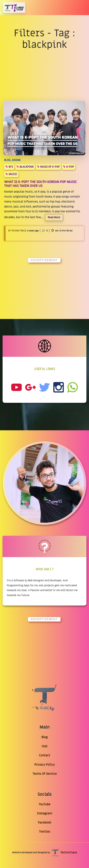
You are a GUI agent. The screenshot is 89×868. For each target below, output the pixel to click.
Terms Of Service (45, 774)
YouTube (44, 804)
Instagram (44, 813)
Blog (44, 737)
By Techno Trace (17, 231)
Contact (45, 755)
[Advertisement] (44, 287)
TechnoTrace (64, 853)
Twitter (45, 832)
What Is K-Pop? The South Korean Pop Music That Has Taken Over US (40, 184)
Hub (44, 746)
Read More (54, 217)
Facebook (44, 823)
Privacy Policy (44, 765)
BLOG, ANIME (12, 160)
